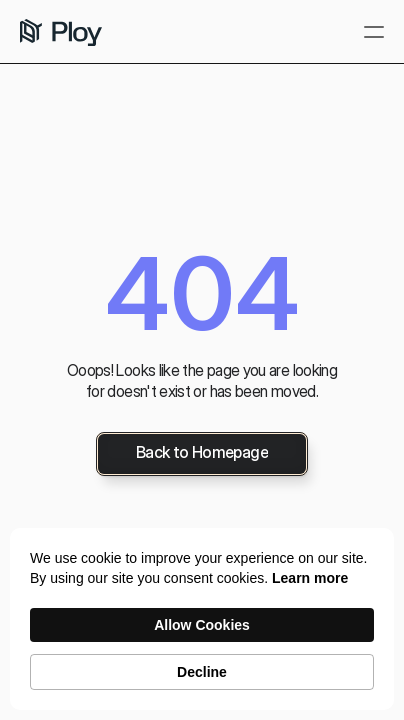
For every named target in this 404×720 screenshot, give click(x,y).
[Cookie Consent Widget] (202, 619)
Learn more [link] (310, 578)
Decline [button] (202, 672)
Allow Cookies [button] (202, 625)
